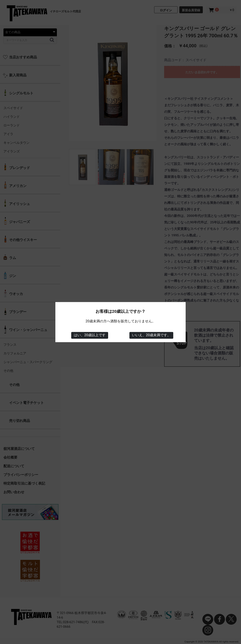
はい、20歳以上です (90, 335)
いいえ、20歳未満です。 (151, 335)
